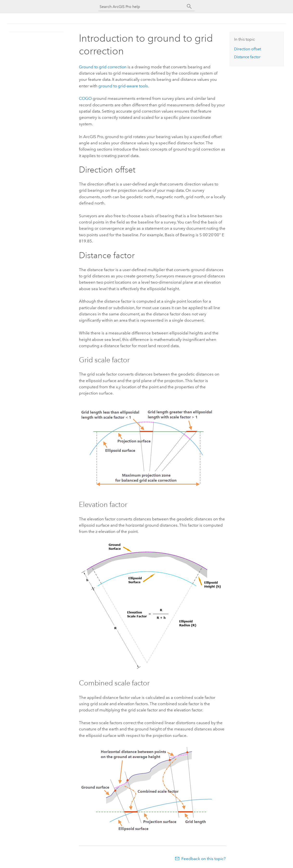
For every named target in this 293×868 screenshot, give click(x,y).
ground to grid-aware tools (123, 86)
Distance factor (247, 57)
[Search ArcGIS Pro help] (142, 7)
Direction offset (248, 49)
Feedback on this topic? (204, 859)
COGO (85, 98)
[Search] (189, 6)
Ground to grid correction (103, 67)
